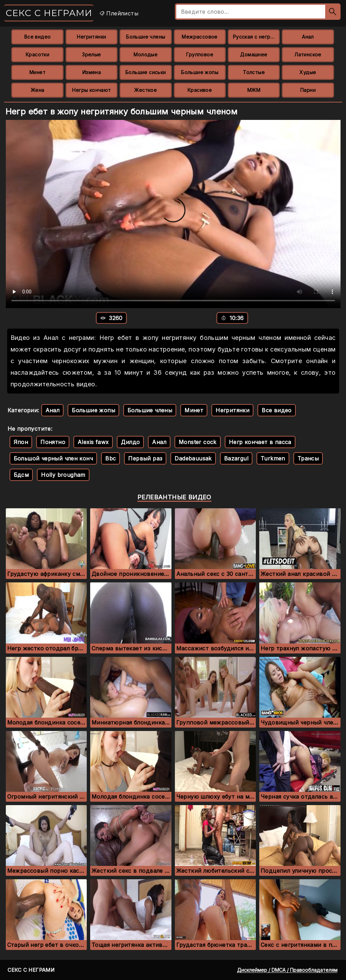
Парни (308, 90)
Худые (308, 72)
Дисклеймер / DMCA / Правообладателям (287, 970)
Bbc (110, 458)
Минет (37, 72)
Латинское (308, 54)
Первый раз (145, 458)
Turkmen (273, 458)
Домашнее (254, 54)
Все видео (38, 37)
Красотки (37, 54)
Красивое (200, 90)
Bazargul (236, 458)
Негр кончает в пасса (260, 442)
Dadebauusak (193, 458)
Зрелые (91, 54)
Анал (308, 37)
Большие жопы (200, 72)
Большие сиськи (146, 72)
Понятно (53, 442)
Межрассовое (199, 37)
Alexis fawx (93, 442)
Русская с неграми (256, 37)
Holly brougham (63, 475)
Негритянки (91, 37)
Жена (38, 90)
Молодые (146, 54)
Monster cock (198, 442)
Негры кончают (91, 90)
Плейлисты (119, 13)
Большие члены (146, 37)
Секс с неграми (49, 13)
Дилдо (130, 442)
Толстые (254, 72)
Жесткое (146, 90)
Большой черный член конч (53, 458)
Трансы (308, 458)
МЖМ (254, 90)
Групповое (200, 54)
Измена (92, 72)
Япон (21, 442)
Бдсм (21, 475)
